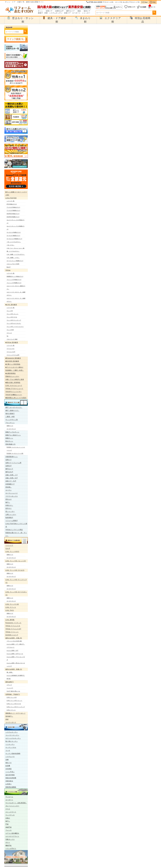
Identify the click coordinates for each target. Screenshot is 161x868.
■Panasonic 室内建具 (13, 358)
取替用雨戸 (9, 518)
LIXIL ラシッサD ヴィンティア (16, 707)
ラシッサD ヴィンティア (14, 320)
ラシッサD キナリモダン (14, 323)
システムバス (10, 757)
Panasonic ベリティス (13, 623)
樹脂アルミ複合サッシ (13, 435)
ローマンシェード (12, 493)
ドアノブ (9, 685)
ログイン (109, 7)
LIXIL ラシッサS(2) (12, 552)
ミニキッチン (10, 744)
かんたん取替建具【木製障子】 (16, 675)
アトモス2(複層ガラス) (13, 210)
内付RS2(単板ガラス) (13, 214)
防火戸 (9, 267)
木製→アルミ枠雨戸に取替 (15, 379)
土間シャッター (11, 515)
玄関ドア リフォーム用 (13, 463)
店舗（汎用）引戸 (12, 478)
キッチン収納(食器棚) (13, 754)
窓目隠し (9, 487)
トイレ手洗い (10, 772)
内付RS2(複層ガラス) (13, 217)
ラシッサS (10, 311)
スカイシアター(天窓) (13, 264)
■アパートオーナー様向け (14, 367)
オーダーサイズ (11, 429)
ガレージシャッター (12, 806)
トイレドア (9, 545)
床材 (7, 719)
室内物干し (9, 716)
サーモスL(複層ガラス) (13, 236)
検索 (154, 12)
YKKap (8, 270)
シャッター (86, 13)
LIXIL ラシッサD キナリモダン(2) (16, 593)
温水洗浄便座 (10, 775)
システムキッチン (56, 13)
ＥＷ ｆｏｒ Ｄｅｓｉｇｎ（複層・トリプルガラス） (16, 250)
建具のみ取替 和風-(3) (14, 669)
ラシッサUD (10, 330)
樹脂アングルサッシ (12, 432)
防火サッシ (9, 441)
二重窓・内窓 (10, 417)
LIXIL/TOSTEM (11, 198)
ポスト (8, 842)
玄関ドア (49, 11)
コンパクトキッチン (12, 735)
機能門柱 (9, 846)
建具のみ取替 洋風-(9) (14, 638)
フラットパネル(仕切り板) (14, 641)
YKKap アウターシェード (14, 389)
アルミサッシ (10, 423)
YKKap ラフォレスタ (13, 626)
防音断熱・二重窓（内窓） (15, 370)
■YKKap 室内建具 (12, 342)
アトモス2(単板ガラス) (13, 207)
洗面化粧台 (9, 781)
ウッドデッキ (10, 815)
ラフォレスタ (11, 349)
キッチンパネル (11, 747)
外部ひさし (9, 505)
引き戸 (8, 549)
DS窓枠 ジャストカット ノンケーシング (16, 449)
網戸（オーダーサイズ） (14, 407)
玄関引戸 (9, 466)
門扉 (7, 824)
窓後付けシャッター (12, 376)
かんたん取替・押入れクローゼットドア (16, 665)
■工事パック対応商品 (13, 364)
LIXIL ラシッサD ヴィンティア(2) (16, 581)
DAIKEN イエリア (12, 635)
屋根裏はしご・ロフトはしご (15, 713)
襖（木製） (10, 672)
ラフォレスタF (11, 352)
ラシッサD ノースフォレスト (15, 327)
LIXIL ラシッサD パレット (14, 701)
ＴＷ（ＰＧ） (11, 245)
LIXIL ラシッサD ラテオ (14, 704)
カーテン (9, 490)
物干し (8, 502)
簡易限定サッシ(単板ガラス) (15, 276)
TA (8, 336)
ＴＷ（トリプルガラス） (14, 242)
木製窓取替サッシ (12, 457)
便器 (79, 11)
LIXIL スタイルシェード (14, 386)
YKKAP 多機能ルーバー (14, 395)
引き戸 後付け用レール (13, 691)
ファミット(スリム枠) (13, 355)
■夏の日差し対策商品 (13, 383)
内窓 (46, 13)
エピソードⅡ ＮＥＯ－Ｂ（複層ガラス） (16, 294)
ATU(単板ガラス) (12, 204)
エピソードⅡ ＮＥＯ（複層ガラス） (16, 287)
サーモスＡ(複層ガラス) (14, 232)
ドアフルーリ (11, 647)
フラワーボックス (12, 496)
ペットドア (10, 688)
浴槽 (7, 760)
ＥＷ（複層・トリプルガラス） (16, 254)
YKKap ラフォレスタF (13, 629)
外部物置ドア (10, 484)
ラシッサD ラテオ (12, 317)
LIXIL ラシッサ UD (12, 604)
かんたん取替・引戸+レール (15, 654)
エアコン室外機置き (12, 833)
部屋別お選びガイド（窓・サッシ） (16, 534)
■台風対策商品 (11, 373)
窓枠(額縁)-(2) (11, 444)
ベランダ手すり (11, 849)
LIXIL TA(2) (10, 610)
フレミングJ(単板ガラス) (14, 280)
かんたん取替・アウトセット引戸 (16, 658)
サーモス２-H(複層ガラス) (14, 239)
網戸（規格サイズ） (12, 411)
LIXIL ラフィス (11, 607)
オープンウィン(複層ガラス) (15, 261)
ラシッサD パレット (13, 314)
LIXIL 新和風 (10, 620)
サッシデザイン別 (12, 420)
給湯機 (8, 766)
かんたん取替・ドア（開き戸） (16, 644)
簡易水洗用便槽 (11, 778)
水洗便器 (9, 769)
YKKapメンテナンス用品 (14, 530)
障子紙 (9, 679)
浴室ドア (67, 13)
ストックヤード (11, 812)
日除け (8, 818)
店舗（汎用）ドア (12, 475)
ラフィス (9, 333)
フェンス (9, 830)
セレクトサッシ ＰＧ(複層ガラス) (16, 228)
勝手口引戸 (9, 472)
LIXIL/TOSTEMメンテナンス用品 (16, 525)
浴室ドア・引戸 (11, 481)
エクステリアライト (12, 836)
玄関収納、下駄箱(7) (13, 694)
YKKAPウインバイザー (14, 392)
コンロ (8, 750)
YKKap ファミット (12, 632)
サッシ (40, 11)
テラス (8, 809)
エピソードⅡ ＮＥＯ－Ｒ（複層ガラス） (16, 300)
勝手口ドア (71, 11)
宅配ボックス (10, 839)
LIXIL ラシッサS (12, 697)
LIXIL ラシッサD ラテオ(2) (15, 570)
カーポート (76, 13)
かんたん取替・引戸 (13, 651)
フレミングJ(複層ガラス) (14, 283)
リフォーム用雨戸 (12, 521)
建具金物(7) (10, 682)
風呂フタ (9, 763)
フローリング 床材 (12, 339)
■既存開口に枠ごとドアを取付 (16, 398)
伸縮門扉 (9, 827)
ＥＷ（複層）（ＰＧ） (13, 258)
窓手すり (9, 508)
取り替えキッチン (12, 741)
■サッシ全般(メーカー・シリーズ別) (16, 193)
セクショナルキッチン (13, 738)
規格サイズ (10, 426)
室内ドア (87, 11)
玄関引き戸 (59, 11)
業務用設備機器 (11, 787)
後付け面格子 (10, 414)
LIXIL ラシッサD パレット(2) (16, 561)
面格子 (40, 13)
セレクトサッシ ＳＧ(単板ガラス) (16, 221)
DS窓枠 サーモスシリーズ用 (15, 453)
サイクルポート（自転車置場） (16, 803)
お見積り (9, 784)
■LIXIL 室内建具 (11, 305)
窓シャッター (10, 511)
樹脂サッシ (9, 438)
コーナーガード (11, 722)
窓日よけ (9, 499)
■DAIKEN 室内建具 (12, 361)
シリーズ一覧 (11, 201)
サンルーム (9, 797)
